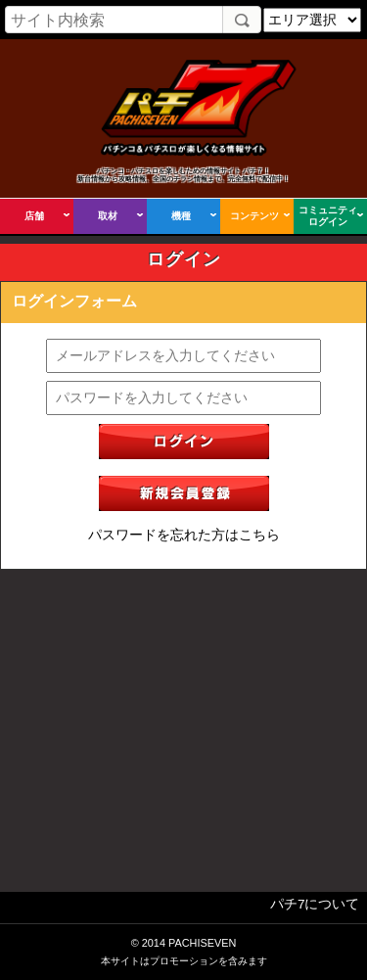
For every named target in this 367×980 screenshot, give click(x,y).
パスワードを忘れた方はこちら (184, 535)
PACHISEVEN (202, 943)
